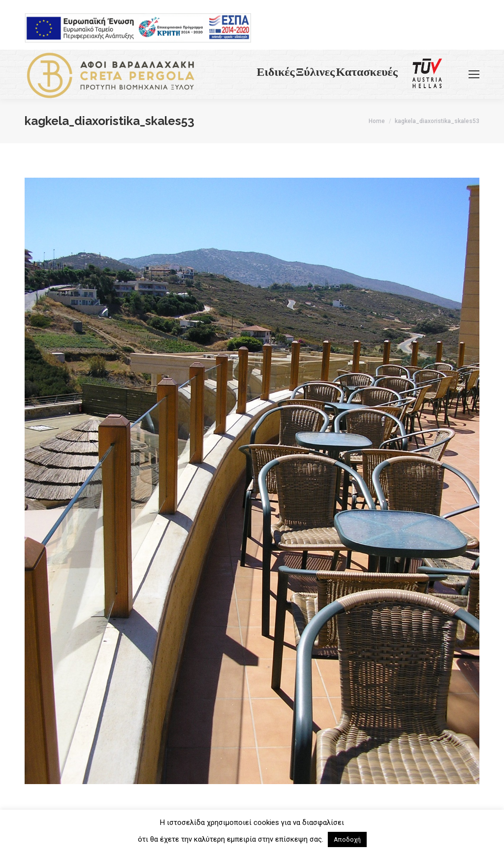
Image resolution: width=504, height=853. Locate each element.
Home (377, 121)
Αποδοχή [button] (347, 839)
